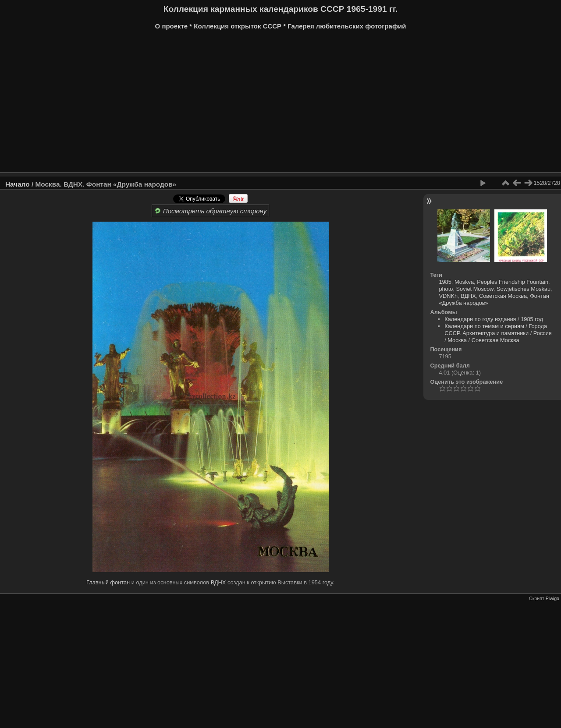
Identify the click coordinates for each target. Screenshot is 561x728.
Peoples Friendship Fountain (513, 282)
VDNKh (448, 296)
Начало (18, 184)
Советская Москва (503, 296)
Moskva (464, 282)
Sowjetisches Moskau (524, 289)
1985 (445, 282)
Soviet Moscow (475, 289)
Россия (543, 333)
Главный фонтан (108, 582)
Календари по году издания (480, 319)
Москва (457, 340)
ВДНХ (218, 582)
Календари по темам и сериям (484, 326)
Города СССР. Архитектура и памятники (496, 330)
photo (446, 289)
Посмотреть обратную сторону (211, 211)
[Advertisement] (270, 104)
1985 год (532, 319)
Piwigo (552, 598)
